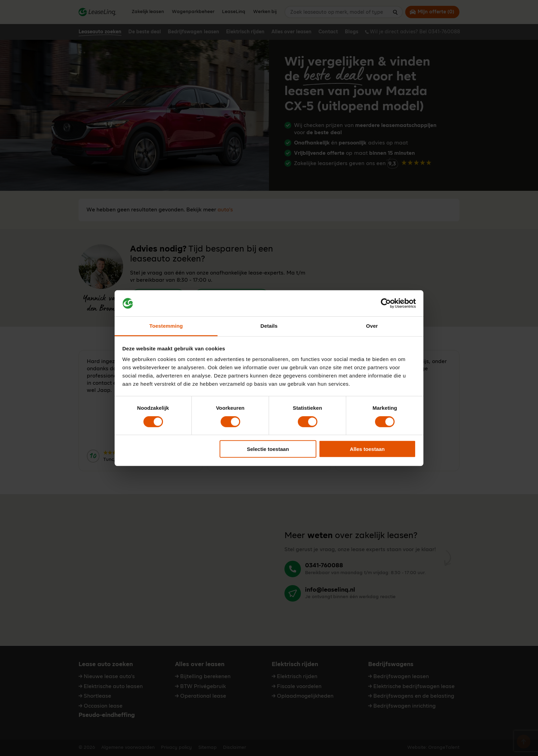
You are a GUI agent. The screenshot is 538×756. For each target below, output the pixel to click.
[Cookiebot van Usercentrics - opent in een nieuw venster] (386, 303)
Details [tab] (269, 326)
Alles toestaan (367, 449)
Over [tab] (372, 326)
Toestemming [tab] (166, 326)
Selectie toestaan (268, 449)
